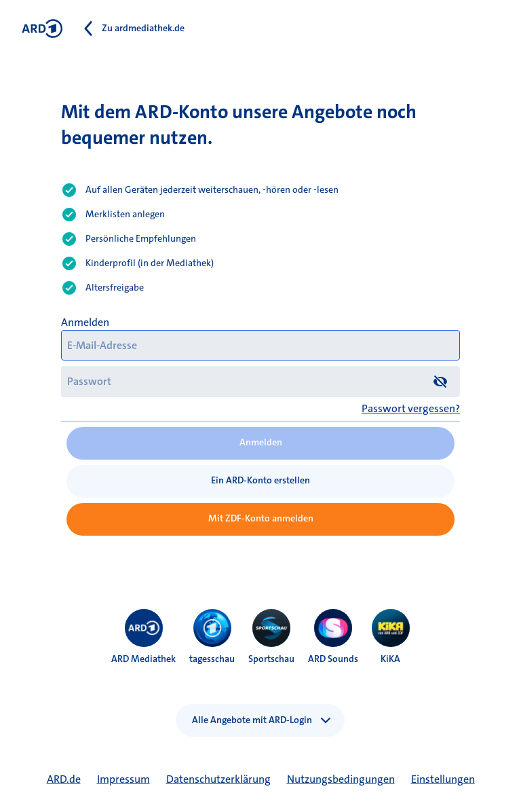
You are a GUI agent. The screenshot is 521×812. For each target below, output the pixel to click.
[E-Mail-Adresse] (260, 345)
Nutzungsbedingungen (341, 779)
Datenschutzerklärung (218, 779)
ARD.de (64, 779)
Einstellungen (443, 779)
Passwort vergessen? (411, 408)
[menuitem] (144, 628)
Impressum (123, 779)
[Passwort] (260, 381)
